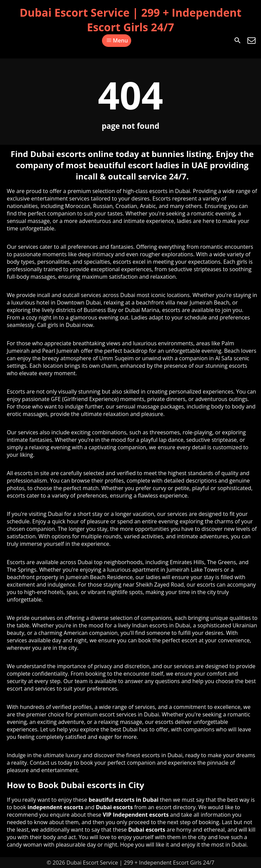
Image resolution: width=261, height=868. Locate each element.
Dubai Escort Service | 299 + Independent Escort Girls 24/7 (131, 20)
